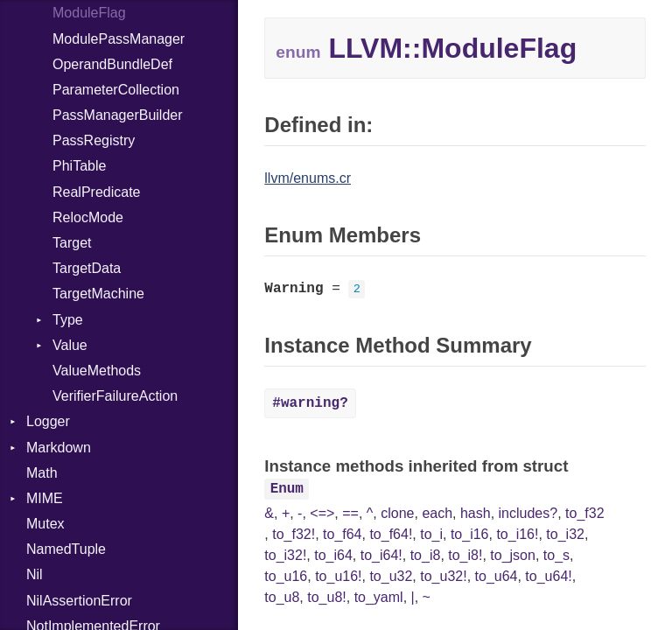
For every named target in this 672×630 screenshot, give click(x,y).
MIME (45, 498)
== (350, 513)
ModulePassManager (119, 39)
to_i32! (285, 555)
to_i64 (333, 555)
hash (476, 513)
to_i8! (465, 555)
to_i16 (470, 534)
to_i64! (381, 555)
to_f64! (391, 534)
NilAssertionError (79, 601)
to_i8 (426, 555)
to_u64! (548, 576)
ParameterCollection (116, 90)
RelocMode (88, 217)
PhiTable (79, 166)
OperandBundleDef (112, 64)
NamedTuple (66, 549)
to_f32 (584, 513)
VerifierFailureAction (115, 396)
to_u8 (282, 597)
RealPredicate (97, 192)
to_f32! (294, 534)
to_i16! (517, 534)
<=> (322, 513)
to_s (556, 555)
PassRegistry (94, 140)
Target (72, 243)
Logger (48, 421)
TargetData (87, 268)
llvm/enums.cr (308, 178)
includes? (528, 513)
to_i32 (565, 534)
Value (70, 345)
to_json (513, 555)
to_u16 (286, 576)
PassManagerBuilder (118, 115)
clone (397, 513)
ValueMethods (97, 371)
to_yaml (379, 597)
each (437, 513)
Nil (35, 574)
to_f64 (342, 534)
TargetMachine (98, 294)
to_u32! (443, 576)
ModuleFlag (89, 13)
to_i (431, 534)
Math (42, 473)
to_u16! (338, 576)
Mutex (45, 524)
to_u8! (326, 597)
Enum (287, 489)
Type (68, 320)
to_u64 (497, 576)
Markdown (59, 448)
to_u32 (391, 576)
